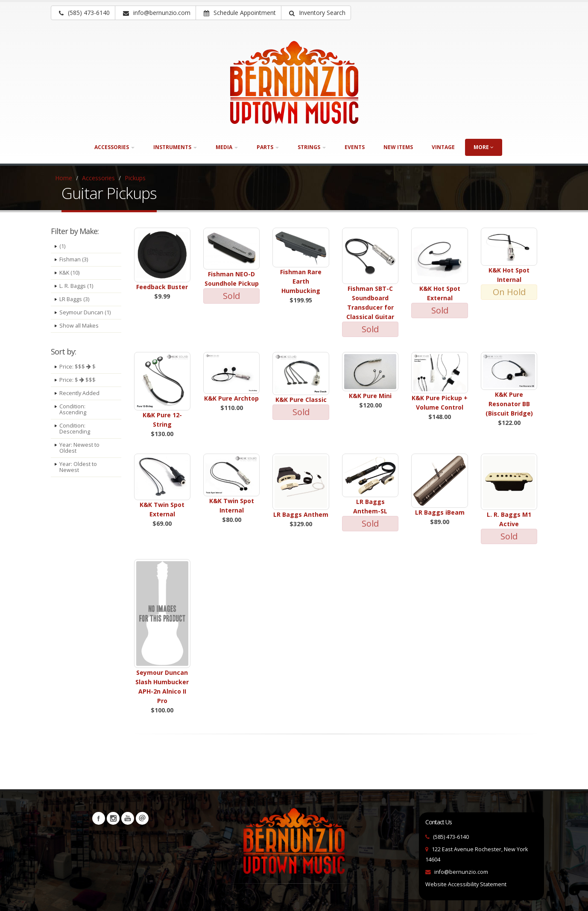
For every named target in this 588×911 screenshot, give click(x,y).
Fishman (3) (74, 259)
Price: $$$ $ (78, 367)
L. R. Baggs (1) (76, 286)
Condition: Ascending (73, 409)
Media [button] (227, 147)
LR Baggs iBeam (440, 512)
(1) (62, 246)
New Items (398, 147)
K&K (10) (69, 273)
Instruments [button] (175, 147)
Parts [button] (268, 147)
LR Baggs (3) (74, 299)
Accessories (98, 178)
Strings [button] (312, 147)
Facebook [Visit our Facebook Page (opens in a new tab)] (99, 818)
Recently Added (79, 393)
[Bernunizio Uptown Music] (294, 82)
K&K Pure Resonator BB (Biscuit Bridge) (509, 404)
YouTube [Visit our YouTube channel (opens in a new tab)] (128, 818)
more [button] (484, 147)
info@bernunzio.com (461, 872)
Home (64, 178)
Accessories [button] (114, 147)
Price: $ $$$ (78, 380)
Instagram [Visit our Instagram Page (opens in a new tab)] (113, 818)
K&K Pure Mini (370, 396)
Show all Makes (79, 326)
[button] (316, 13)
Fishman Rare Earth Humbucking (301, 281)
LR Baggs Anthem (301, 514)
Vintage (443, 147)
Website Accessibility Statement (466, 884)
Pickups (135, 178)
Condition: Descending (75, 429)
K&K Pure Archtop (231, 398)
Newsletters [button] (142, 818)
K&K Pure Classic (301, 400)
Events (355, 147)
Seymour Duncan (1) (85, 312)
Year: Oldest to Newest (78, 467)
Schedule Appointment (240, 13)
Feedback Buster (162, 287)
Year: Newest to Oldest (79, 448)
